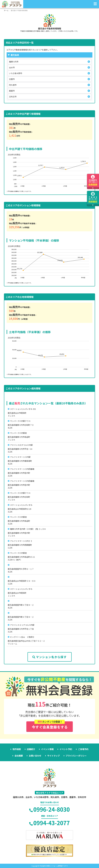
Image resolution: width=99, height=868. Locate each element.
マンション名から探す (49, 657)
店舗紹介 (31, 749)
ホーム (6, 10)
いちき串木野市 (16, 73)
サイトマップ (54, 756)
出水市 (12, 67)
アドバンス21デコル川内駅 (21, 445)
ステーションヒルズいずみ (21, 505)
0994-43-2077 (49, 823)
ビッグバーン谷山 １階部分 (22, 637)
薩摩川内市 (14, 62)
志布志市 (13, 97)
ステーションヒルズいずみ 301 (23, 409)
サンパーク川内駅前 (18, 433)
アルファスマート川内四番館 (22, 469)
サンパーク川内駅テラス (20, 421)
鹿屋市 (12, 91)
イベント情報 (47, 749)
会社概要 (19, 756)
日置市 (12, 79)
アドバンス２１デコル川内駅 (22, 625)
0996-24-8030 (49, 809)
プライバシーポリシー (76, 756)
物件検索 (17, 749)
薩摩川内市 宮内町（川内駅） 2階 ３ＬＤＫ (28, 529)
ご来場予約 (83, 749)
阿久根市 (13, 85)
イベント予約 (66, 749)
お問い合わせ (35, 756)
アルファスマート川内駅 (20, 457)
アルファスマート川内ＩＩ (21, 541)
